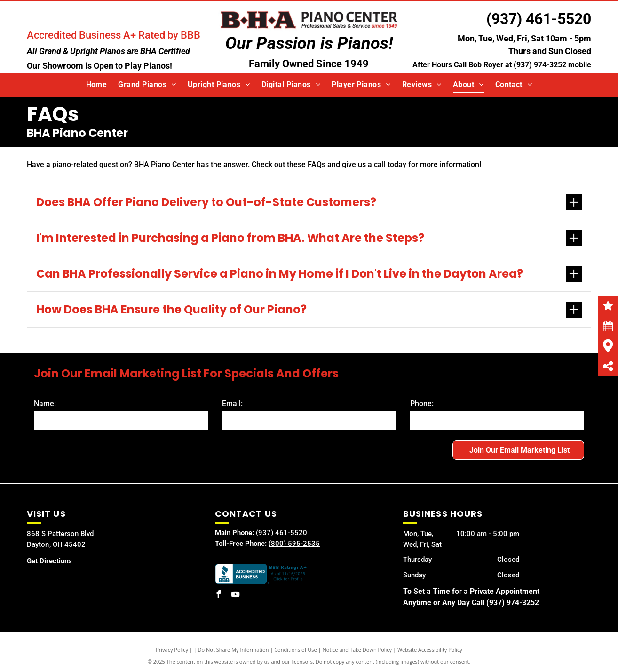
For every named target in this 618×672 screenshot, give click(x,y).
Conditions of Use (296, 650)
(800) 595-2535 (294, 544)
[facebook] (219, 596)
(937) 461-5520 (539, 19)
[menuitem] (97, 85)
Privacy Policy (172, 650)
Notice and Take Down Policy (357, 650)
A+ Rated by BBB (162, 35)
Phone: (422, 404)
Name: (45, 404)
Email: (232, 404)
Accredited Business (74, 35)
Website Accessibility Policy (430, 650)
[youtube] (236, 596)
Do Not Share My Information (234, 650)
